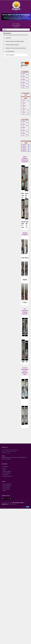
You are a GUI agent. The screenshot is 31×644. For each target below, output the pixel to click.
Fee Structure (6, 475)
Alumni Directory (6, 487)
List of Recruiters (10, 51)
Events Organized (10, 55)
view (27, 74)
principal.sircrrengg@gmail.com (20, 457)
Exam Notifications (7, 473)
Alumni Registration (7, 486)
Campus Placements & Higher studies (15, 41)
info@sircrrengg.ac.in (6, 459)
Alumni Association (7, 484)
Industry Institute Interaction (12, 45)
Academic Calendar (7, 471)
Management (5, 466)
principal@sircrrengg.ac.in (7, 457)
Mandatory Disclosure (7, 476)
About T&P (8, 38)
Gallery (4, 490)
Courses (4, 468)
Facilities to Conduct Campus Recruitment (16, 48)
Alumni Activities (6, 489)
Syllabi (4, 470)
